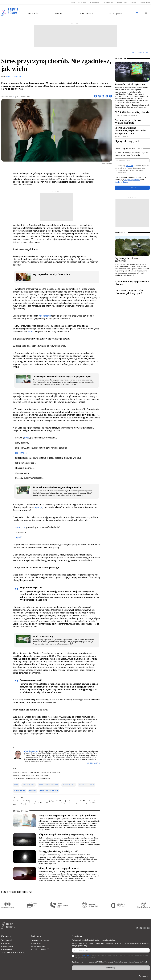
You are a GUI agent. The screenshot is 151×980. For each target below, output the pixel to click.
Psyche (147, 53)
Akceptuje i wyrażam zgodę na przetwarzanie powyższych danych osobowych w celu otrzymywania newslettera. (133, 169)
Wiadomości (34, 13)
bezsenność (21, 453)
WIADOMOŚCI (121, 232)
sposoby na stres (29, 785)
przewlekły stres (69, 785)
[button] (146, 13)
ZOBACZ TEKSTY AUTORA (93, 763)
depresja (38, 507)
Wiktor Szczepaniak (14, 77)
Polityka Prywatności (132, 180)
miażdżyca (20, 527)
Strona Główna (137, 53)
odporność (33, 791)
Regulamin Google (121, 182)
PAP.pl (73, 2)
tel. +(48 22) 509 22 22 (40, 949)
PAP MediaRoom (94, 2)
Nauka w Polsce (122, 2)
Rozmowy (59, 13)
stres (16, 785)
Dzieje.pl (133, 2)
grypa (26, 438)
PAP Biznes (82, 2)
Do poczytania (86, 13)
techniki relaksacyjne (87, 785)
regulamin (130, 166)
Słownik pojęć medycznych (13, 952)
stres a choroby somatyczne (49, 785)
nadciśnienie (45, 316)
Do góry (144, 976)
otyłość (19, 537)
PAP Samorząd (108, 2)
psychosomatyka (20, 791)
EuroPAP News (145, 2)
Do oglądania (116, 13)
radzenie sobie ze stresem (49, 791)
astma (31, 332)
